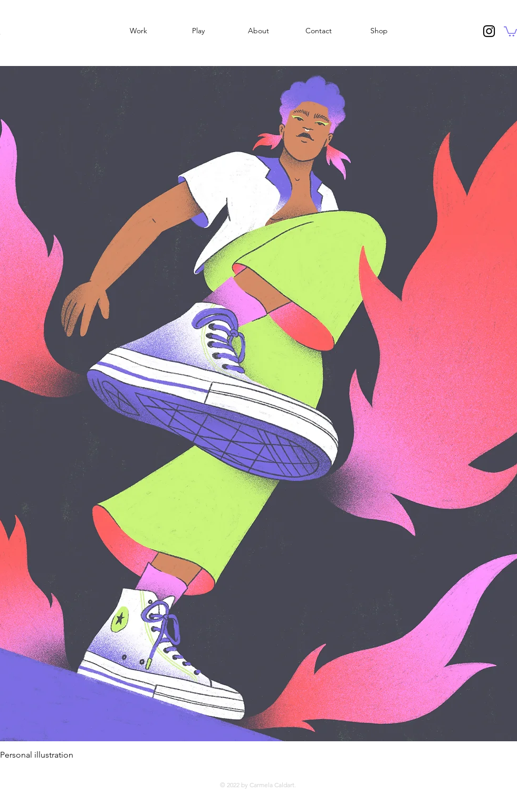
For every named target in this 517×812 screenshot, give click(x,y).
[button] (510, 31)
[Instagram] (489, 31)
